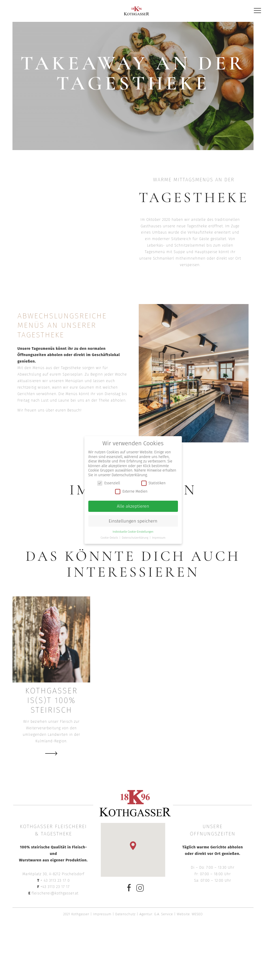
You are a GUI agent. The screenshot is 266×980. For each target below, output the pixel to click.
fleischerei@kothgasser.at (55, 893)
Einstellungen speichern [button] (133, 521)
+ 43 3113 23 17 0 (55, 880)
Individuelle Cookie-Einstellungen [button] (133, 532)
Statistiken (154, 483)
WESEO (197, 914)
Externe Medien (131, 491)
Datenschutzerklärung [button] (135, 538)
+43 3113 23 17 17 (55, 887)
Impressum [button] (159, 538)
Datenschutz (125, 914)
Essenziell (109, 483)
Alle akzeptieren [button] (133, 506)
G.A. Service (164, 914)
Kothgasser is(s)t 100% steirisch (51, 700)
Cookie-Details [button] (110, 538)
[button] (133, 846)
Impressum (102, 914)
